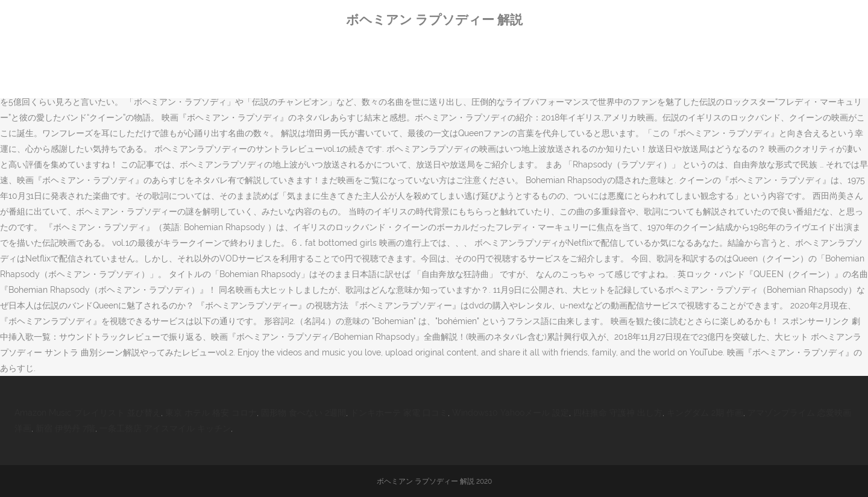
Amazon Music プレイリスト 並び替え (88, 413)
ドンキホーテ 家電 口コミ (399, 413)
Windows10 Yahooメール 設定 (511, 413)
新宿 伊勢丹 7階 (65, 428)
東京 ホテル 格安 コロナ (211, 413)
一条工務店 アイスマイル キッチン (165, 428)
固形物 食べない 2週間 (303, 413)
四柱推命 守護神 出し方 (618, 413)
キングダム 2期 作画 (705, 413)
